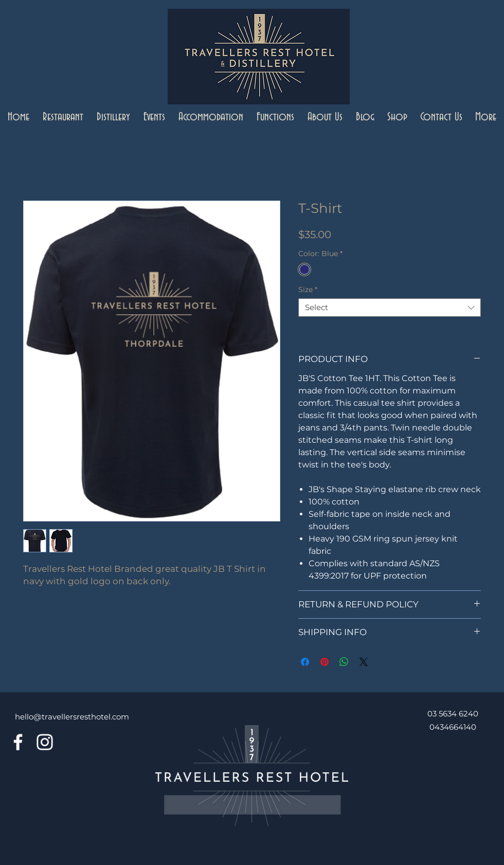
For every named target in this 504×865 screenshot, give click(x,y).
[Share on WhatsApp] (344, 662)
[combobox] (390, 308)
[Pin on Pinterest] (325, 662)
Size (308, 290)
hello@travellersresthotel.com (72, 717)
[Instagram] (45, 742)
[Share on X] (364, 662)
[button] (63, 118)
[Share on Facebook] (305, 662)
